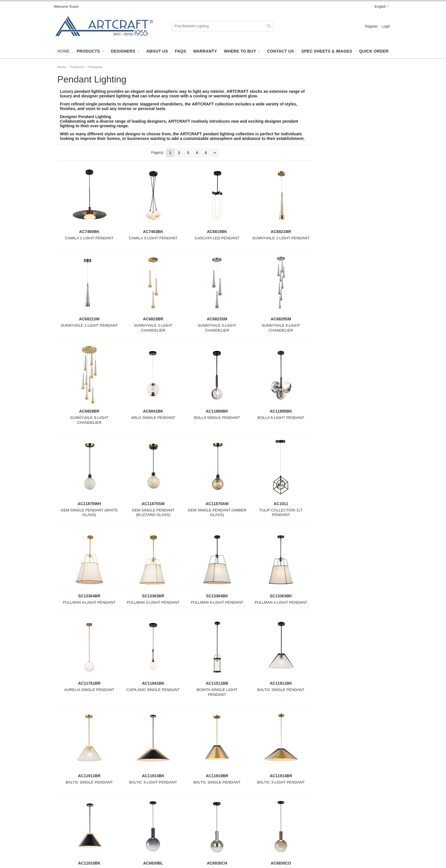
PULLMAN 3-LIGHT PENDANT (153, 602)
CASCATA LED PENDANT (217, 238)
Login (386, 26)
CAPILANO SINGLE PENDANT (153, 690)
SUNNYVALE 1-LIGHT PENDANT (281, 238)
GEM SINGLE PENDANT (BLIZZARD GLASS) (153, 513)
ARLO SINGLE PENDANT (153, 418)
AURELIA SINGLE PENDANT (89, 690)
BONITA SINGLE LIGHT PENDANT (217, 692)
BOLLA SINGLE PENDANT (217, 418)
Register (371, 26)
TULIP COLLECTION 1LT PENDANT (281, 513)
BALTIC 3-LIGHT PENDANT (153, 782)
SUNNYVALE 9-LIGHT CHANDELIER (281, 328)
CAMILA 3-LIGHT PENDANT (153, 238)
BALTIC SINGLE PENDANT (281, 690)
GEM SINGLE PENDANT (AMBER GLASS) (217, 513)
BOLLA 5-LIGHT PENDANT (281, 418)
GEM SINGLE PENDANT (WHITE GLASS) (89, 513)
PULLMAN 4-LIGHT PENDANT (89, 602)
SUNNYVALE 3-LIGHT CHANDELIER (153, 328)
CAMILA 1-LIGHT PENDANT (89, 238)
